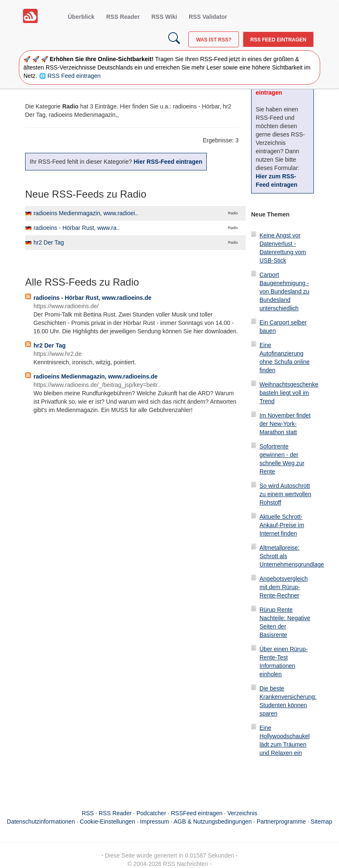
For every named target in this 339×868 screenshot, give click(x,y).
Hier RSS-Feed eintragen (168, 162)
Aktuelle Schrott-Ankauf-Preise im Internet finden (282, 525)
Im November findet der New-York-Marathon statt (285, 424)
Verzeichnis (242, 813)
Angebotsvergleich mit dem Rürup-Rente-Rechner (284, 587)
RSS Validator (208, 17)
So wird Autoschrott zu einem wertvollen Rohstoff (285, 494)
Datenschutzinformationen (41, 822)
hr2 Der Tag (49, 242)
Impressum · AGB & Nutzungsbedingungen (196, 822)
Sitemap (321, 822)
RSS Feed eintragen (278, 40)
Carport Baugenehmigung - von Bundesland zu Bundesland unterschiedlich (284, 291)
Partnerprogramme (281, 822)
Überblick (81, 17)
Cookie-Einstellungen (108, 822)
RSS (88, 813)
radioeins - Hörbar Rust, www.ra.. (77, 228)
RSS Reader (123, 17)
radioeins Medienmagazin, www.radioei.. (86, 213)
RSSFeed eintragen (197, 813)
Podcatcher (151, 813)
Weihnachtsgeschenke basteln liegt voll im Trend (289, 393)
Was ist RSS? (214, 40)
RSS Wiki (164, 17)
